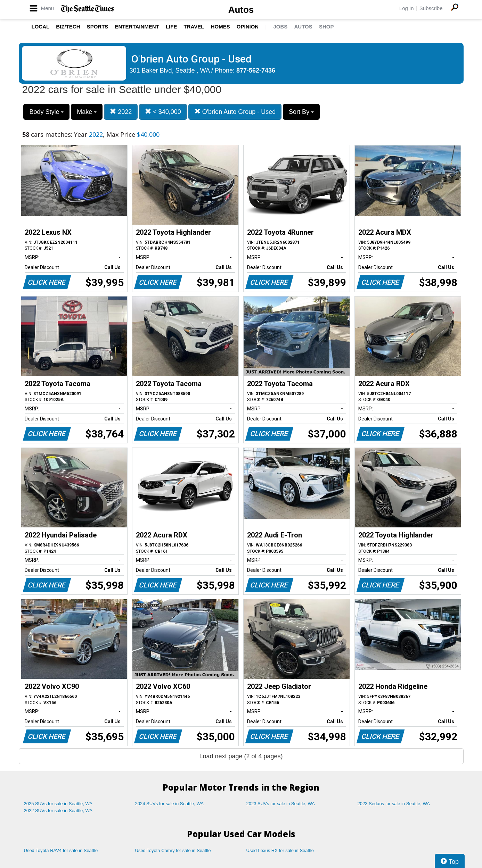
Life (171, 27)
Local (41, 27)
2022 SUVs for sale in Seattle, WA (58, 811)
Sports (98, 27)
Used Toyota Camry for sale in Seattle (173, 850)
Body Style (46, 112)
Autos (241, 10)
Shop (326, 27)
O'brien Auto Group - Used (235, 112)
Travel (194, 27)
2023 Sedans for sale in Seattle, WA (394, 804)
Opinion (248, 27)
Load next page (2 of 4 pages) (241, 756)
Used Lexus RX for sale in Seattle (280, 850)
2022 (121, 112)
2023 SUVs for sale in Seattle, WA (281, 804)
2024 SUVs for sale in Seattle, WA (170, 804)
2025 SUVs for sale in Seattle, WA (58, 804)
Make (87, 112)
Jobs (280, 27)
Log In (407, 8)
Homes (220, 27)
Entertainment (137, 27)
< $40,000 (163, 112)
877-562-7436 (256, 70)
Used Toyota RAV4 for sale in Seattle (61, 850)
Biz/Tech (68, 27)
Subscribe (431, 8)
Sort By (301, 112)
